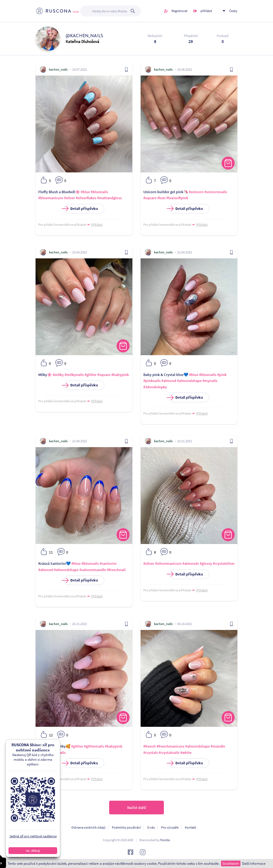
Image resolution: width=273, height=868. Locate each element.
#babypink (120, 375)
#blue (85, 192)
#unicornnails (216, 192)
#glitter (91, 375)
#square (150, 198)
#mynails (210, 381)
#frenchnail (116, 570)
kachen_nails (58, 69)
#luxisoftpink (177, 198)
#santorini (108, 563)
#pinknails (152, 381)
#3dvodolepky (155, 387)
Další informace (254, 863)
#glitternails (94, 746)
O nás (151, 827)
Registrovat (179, 11)
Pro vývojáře (170, 827)
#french (149, 746)
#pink (222, 375)
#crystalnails (169, 753)
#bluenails (99, 192)
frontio (165, 840)
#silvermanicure (168, 563)
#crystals (151, 753)
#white (186, 753)
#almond (169, 381)
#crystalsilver (224, 563)
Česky (233, 11)
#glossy (206, 563)
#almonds (191, 563)
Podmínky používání (126, 827)
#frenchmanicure (170, 746)
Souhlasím (231, 863)
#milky (58, 375)
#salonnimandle (93, 570)
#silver (69, 198)
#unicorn (196, 192)
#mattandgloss (109, 198)
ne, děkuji (33, 851)
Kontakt (191, 827)
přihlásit (206, 11)
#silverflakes (86, 198)
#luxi (161, 198)
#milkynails (74, 375)
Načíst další (137, 808)
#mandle (218, 746)
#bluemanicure (51, 198)
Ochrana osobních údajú (88, 827)
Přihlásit (97, 225)
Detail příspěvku (81, 209)
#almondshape (189, 381)
